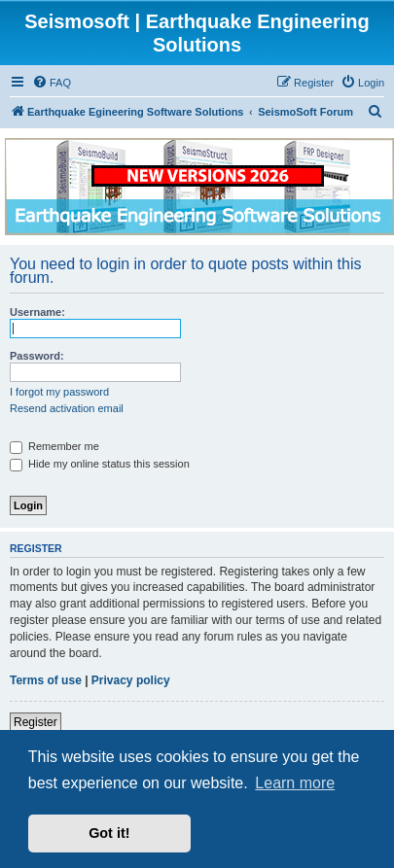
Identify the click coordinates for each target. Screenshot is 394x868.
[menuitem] (52, 83)
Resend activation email (67, 408)
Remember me (54, 446)
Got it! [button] (109, 833)
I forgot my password (59, 392)
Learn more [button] (295, 783)
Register (36, 722)
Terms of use (46, 680)
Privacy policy (131, 680)
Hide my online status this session (100, 464)
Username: (37, 312)
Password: (37, 356)
